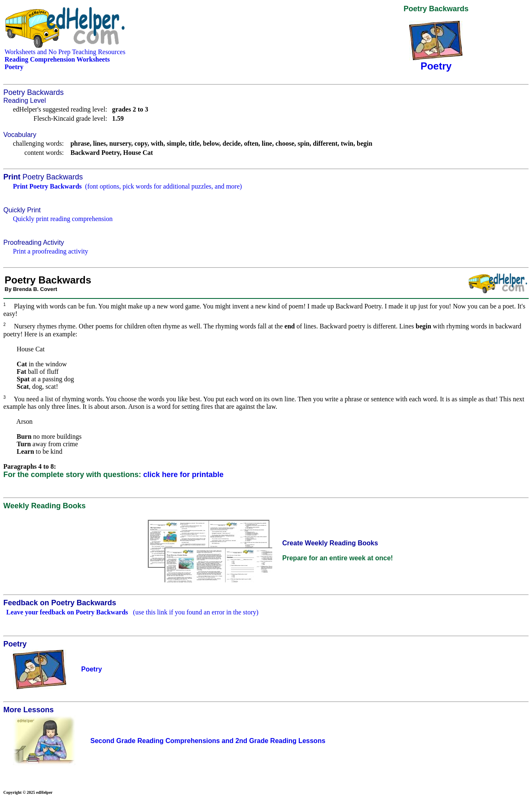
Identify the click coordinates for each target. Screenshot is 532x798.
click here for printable (183, 475)
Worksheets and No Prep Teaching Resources (65, 52)
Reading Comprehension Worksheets (57, 59)
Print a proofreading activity (51, 251)
